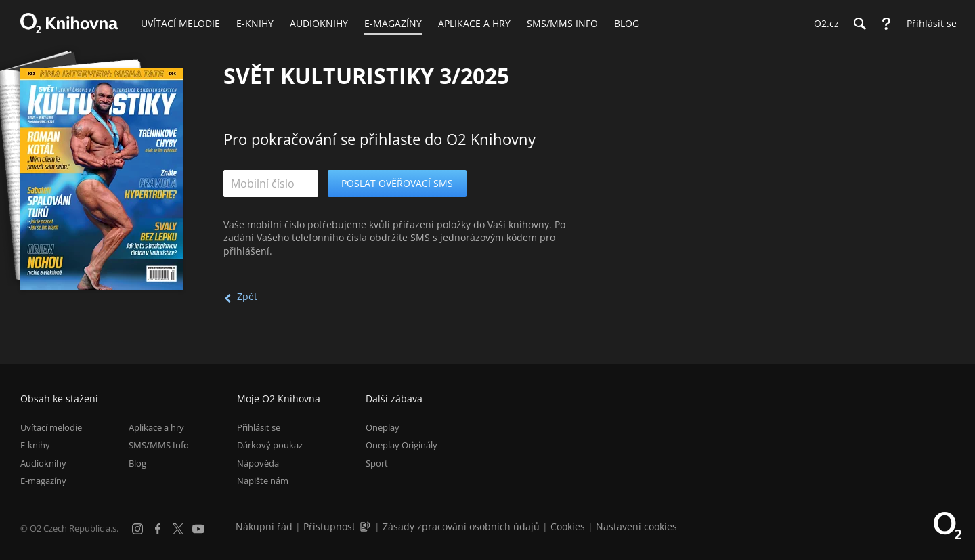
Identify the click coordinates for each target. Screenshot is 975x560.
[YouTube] (198, 529)
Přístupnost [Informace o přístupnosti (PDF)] (329, 526)
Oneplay (383, 427)
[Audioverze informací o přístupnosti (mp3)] (366, 526)
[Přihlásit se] (928, 24)
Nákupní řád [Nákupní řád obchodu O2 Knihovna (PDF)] (264, 526)
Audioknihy (43, 463)
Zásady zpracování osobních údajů (461, 526)
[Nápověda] (886, 24)
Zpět (247, 296)
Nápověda (258, 463)
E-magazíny (43, 481)
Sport (377, 463)
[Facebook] (158, 529)
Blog (137, 463)
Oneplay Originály (402, 445)
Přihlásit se (259, 427)
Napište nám (263, 481)
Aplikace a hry (156, 427)
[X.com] (178, 529)
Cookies (568, 526)
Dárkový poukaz (270, 445)
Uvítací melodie (51, 427)
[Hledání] (859, 24)
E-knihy (35, 445)
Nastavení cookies (636, 526)
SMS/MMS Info (159, 445)
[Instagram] (137, 529)
